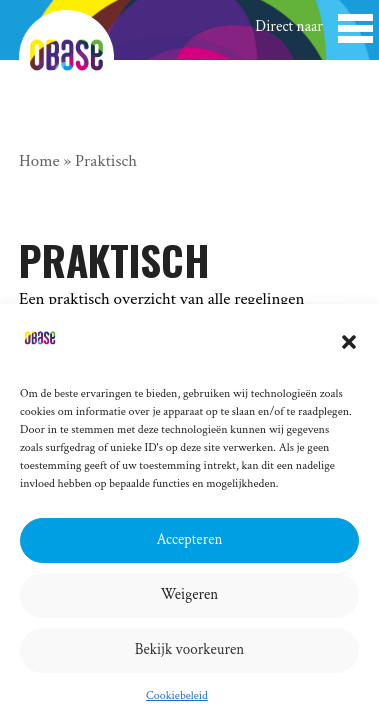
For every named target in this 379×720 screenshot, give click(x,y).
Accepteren (190, 539)
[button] (349, 342)
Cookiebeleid (177, 695)
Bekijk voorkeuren (190, 649)
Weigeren (190, 594)
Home (39, 161)
